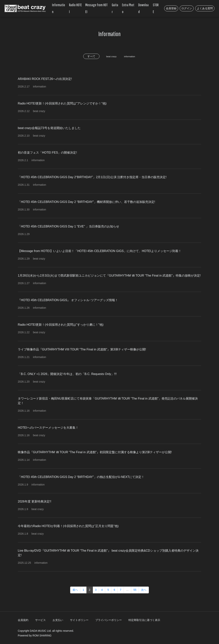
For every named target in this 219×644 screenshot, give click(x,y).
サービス (40, 620)
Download (143, 8)
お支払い (58, 620)
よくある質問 (205, 8)
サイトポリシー (79, 620)
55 (135, 590)
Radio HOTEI (75, 8)
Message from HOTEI (96, 8)
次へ (144, 590)
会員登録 (171, 8)
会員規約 (23, 620)
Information (59, 8)
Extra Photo (128, 8)
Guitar (115, 8)
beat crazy (110, 56)
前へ (75, 590)
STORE (156, 8)
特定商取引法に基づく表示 (144, 620)
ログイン (187, 8)
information (131, 56)
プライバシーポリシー (109, 620)
